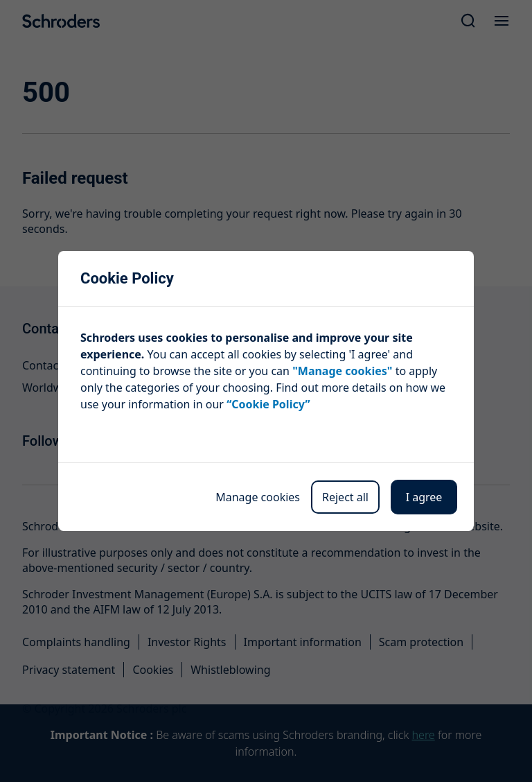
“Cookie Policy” (268, 404)
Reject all (345, 497)
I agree (424, 497)
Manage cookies (258, 497)
